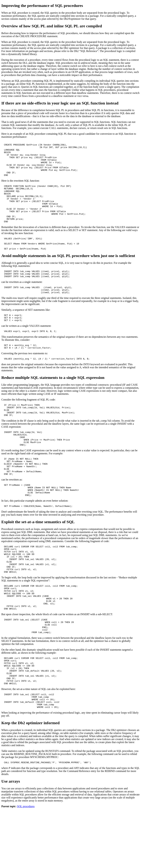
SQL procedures (26, 865)
